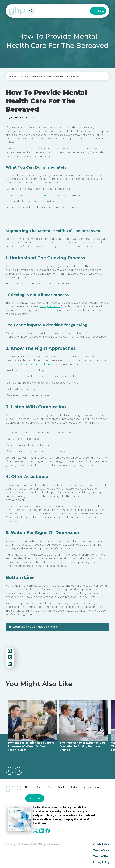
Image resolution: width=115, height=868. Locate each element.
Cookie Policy (101, 844)
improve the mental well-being (32, 364)
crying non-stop (50, 306)
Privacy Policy (101, 862)
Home (12, 76)
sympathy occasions (50, 195)
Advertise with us (97, 787)
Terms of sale (101, 850)
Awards (63, 787)
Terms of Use (101, 856)
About (40, 787)
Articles (30, 627)
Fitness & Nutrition (47, 627)
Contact (77, 787)
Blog (51, 787)
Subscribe (34, 798)
